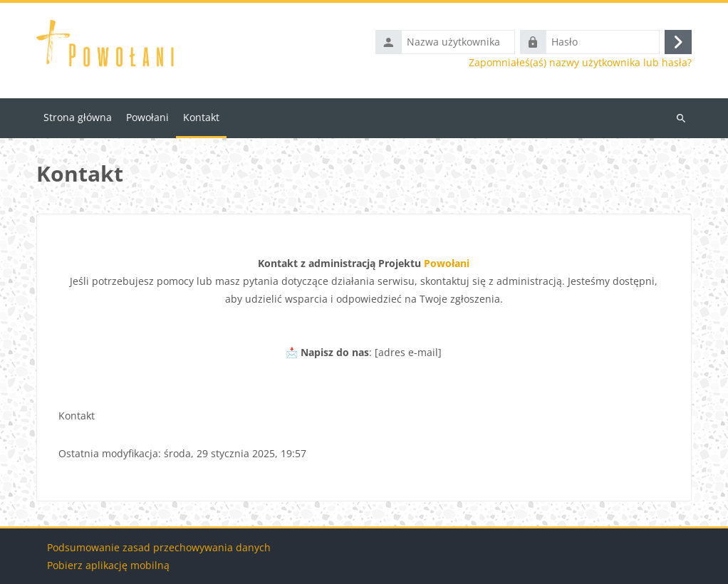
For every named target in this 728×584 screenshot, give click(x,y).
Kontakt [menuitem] (201, 117)
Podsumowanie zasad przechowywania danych (159, 547)
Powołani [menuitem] (147, 117)
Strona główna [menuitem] (78, 117)
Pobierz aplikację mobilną (108, 565)
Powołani (447, 263)
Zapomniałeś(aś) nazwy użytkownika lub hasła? (580, 63)
